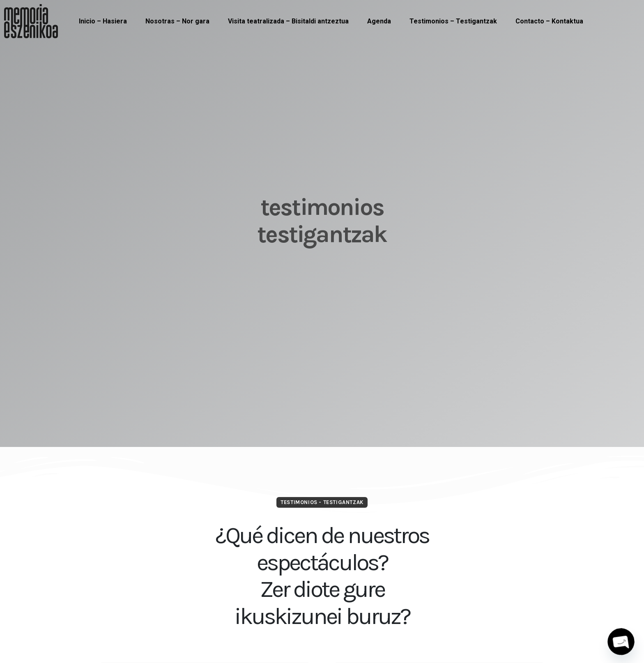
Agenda (379, 21)
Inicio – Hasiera (103, 21)
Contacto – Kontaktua (549, 21)
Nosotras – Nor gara (177, 21)
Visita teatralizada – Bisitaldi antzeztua (288, 21)
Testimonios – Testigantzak (453, 21)
